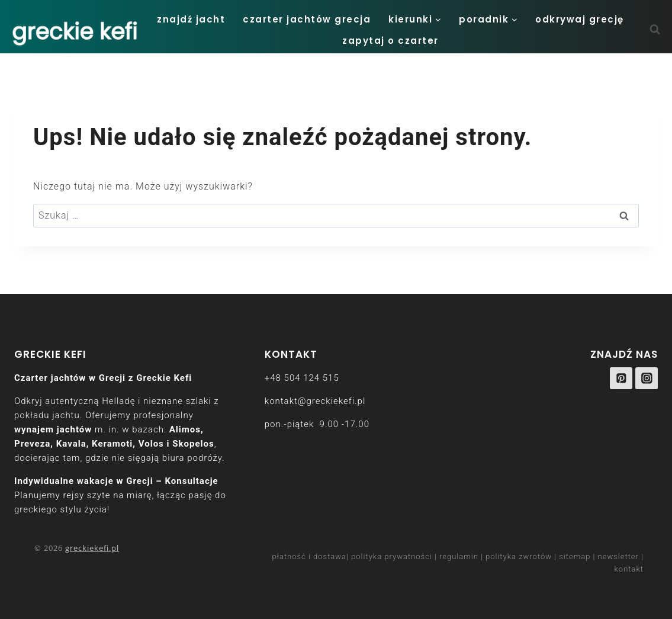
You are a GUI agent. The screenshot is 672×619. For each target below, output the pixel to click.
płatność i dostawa (309, 557)
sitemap (575, 557)
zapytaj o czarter (390, 41)
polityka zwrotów (519, 557)
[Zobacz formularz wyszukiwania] (661, 30)
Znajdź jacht (191, 19)
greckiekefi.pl (92, 548)
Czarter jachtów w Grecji (70, 378)
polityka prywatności (392, 557)
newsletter (618, 557)
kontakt (629, 569)
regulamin (459, 557)
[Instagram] (647, 379)
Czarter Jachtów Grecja (307, 19)
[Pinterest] (621, 379)
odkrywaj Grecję (580, 19)
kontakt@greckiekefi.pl (315, 401)
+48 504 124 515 (302, 378)
